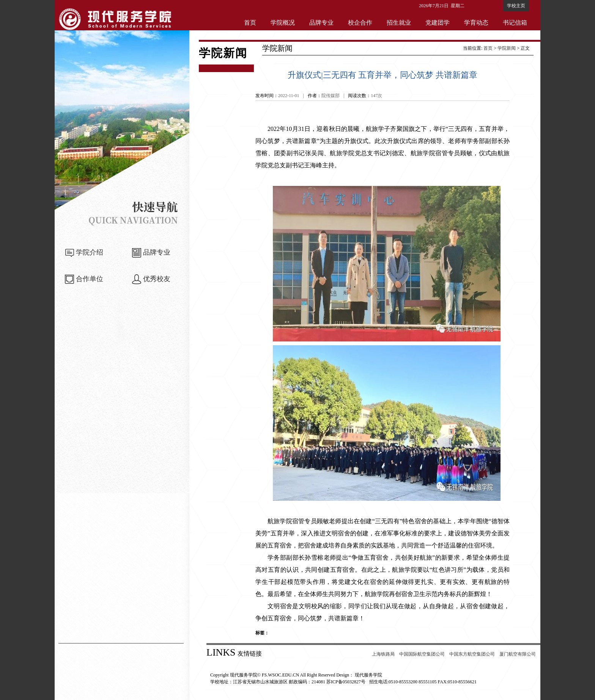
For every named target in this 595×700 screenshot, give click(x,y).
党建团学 (438, 23)
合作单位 (90, 279)
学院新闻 (507, 48)
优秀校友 (157, 279)
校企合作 (360, 23)
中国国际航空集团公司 (422, 654)
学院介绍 (90, 252)
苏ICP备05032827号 (346, 682)
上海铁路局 (383, 654)
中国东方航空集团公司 (472, 654)
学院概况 (283, 23)
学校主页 (516, 6)
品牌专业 (321, 23)
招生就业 (399, 23)
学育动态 (476, 23)
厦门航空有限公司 (518, 654)
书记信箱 (515, 23)
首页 (250, 23)
